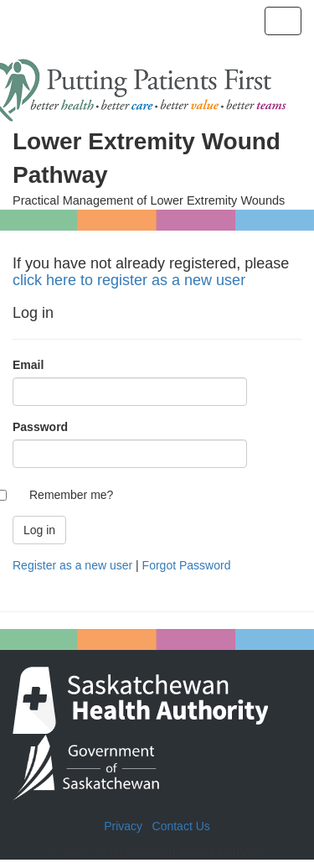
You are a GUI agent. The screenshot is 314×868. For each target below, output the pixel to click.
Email (28, 365)
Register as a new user (72, 565)
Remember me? (71, 495)
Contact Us (181, 826)
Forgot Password (187, 565)
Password (40, 427)
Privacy (123, 826)
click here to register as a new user (129, 280)
